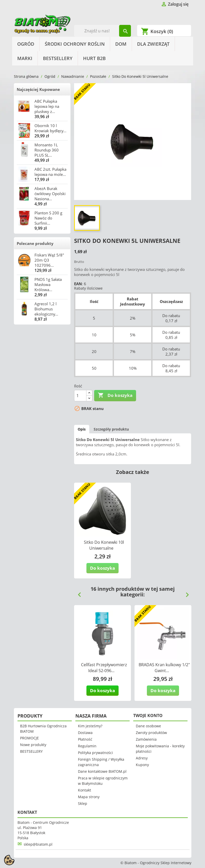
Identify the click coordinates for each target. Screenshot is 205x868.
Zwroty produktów (151, 733)
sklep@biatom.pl (38, 844)
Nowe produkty (33, 745)
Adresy (142, 758)
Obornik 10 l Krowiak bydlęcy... (50, 128)
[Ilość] (80, 396)
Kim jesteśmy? (90, 726)
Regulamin (87, 746)
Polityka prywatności (95, 753)
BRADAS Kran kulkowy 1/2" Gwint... (164, 668)
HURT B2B (94, 58)
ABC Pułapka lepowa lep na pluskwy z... (47, 106)
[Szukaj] (102, 31)
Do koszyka (115, 395)
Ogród (26, 44)
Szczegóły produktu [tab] (111, 429)
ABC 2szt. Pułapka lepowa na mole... (50, 172)
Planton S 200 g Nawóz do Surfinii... (48, 218)
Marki (25, 58)
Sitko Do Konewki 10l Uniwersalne (104, 545)
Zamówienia (146, 739)
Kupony (142, 765)
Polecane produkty (35, 243)
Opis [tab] (82, 429)
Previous (77, 593)
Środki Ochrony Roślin (75, 44)
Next (185, 593)
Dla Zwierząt (153, 44)
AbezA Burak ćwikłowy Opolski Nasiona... (50, 194)
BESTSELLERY (58, 58)
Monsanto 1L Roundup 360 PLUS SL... (47, 150)
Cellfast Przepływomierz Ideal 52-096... (104, 668)
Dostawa (85, 733)
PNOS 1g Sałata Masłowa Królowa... (48, 284)
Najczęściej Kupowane (38, 89)
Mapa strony (89, 797)
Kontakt (84, 790)
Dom (121, 44)
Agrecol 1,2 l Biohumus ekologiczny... (46, 309)
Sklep (83, 803)
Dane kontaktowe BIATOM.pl (102, 771)
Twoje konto (148, 716)
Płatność (85, 739)
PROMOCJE (29, 738)
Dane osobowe (148, 726)
